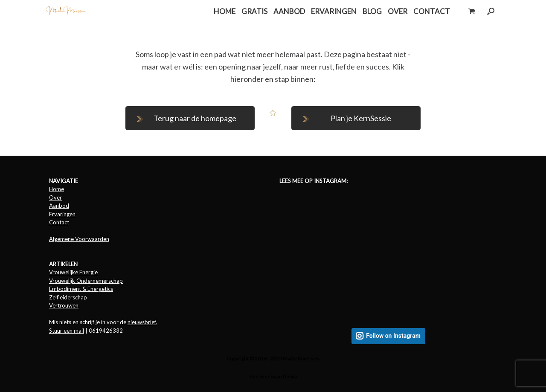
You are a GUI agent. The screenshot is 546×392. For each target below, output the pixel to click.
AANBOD (289, 11)
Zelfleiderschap (68, 297)
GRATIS (254, 11)
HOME (225, 11)
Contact (59, 222)
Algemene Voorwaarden (79, 239)
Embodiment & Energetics (81, 289)
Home (57, 189)
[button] (491, 11)
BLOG (372, 11)
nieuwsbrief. (142, 322)
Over (55, 197)
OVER (398, 11)
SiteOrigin (271, 376)
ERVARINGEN (334, 11)
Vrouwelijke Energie (73, 272)
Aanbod (59, 206)
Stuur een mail (67, 331)
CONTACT (432, 11)
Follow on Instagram (393, 336)
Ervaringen (62, 214)
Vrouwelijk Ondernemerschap (86, 281)
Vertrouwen (64, 305)
